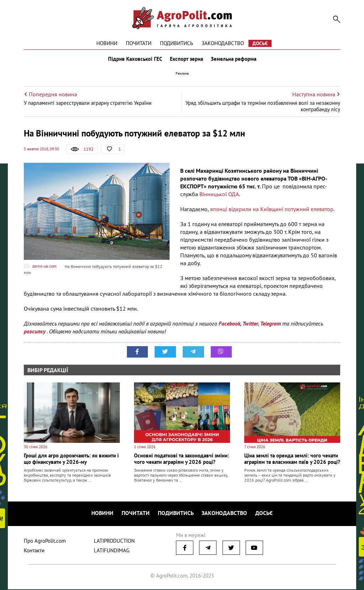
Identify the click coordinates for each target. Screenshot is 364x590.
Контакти (34, 551)
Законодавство (223, 43)
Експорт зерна (186, 60)
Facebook (229, 325)
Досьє (260, 43)
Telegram (271, 325)
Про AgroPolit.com (45, 541)
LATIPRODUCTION (114, 541)
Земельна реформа (234, 60)
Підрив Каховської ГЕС (134, 60)
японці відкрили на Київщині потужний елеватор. (272, 210)
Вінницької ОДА (219, 195)
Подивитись (176, 43)
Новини (107, 43)
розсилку (35, 333)
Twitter (250, 325)
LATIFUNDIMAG (112, 551)
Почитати (139, 43)
